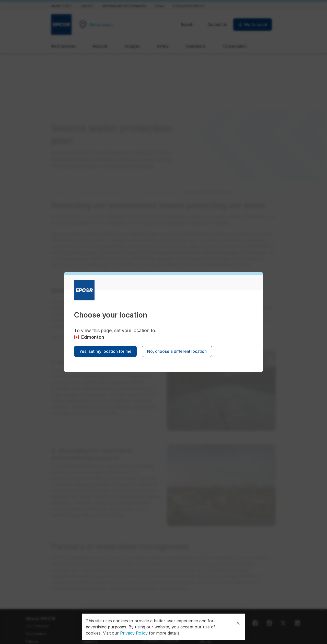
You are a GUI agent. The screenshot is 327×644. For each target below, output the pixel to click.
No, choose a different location (177, 351)
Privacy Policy (134, 633)
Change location (101, 24)
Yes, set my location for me (105, 351)
